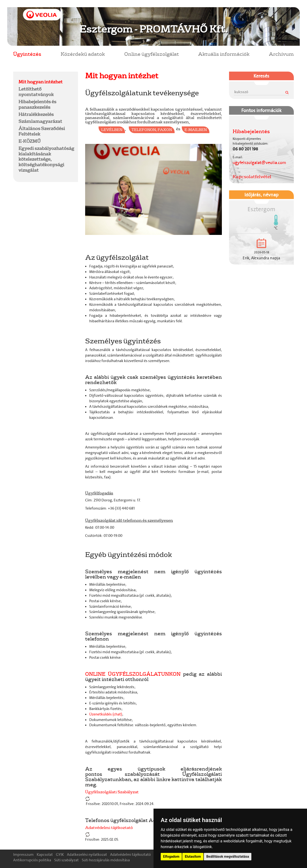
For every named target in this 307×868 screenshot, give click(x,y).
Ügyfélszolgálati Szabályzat (112, 792)
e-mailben (196, 130)
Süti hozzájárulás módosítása (106, 860)
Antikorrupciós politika (32, 860)
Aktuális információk (224, 54)
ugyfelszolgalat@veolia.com (259, 163)
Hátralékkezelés (36, 114)
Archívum (281, 54)
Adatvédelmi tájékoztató (109, 827)
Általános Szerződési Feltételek (42, 131)
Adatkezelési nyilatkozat (87, 854)
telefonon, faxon (152, 130)
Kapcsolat (45, 854)
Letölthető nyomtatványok (36, 92)
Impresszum (23, 854)
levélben (112, 130)
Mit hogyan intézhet (41, 82)
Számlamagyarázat (40, 121)
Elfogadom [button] (171, 857)
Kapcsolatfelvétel (252, 176)
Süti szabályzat (66, 860)
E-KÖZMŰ (30, 141)
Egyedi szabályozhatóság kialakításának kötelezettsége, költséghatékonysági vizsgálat (46, 159)
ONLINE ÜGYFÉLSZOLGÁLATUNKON (133, 674)
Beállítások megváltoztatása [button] (228, 857)
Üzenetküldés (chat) (106, 714)
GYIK (60, 854)
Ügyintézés (27, 54)
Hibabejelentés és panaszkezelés (37, 104)
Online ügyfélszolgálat (152, 54)
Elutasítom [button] (193, 857)
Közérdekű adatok (83, 54)
